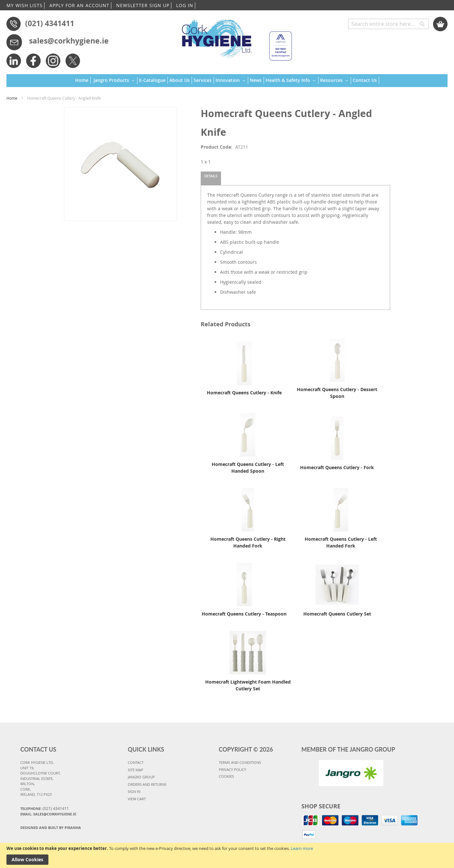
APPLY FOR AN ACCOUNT (79, 5)
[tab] (211, 178)
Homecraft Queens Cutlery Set (337, 614)
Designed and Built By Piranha (51, 828)
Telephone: (45, 808)
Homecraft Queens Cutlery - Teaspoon (244, 614)
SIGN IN (134, 791)
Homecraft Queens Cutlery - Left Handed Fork (341, 542)
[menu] (227, 81)
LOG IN (185, 5)
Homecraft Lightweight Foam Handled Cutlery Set (248, 685)
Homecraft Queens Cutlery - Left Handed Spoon (248, 468)
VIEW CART (137, 799)
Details (211, 176)
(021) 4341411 (50, 23)
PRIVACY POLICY (232, 769)
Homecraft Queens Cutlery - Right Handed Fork (248, 542)
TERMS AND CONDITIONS (240, 762)
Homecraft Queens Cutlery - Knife (244, 393)
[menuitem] (83, 80)
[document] (227, 855)
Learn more (302, 848)
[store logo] (234, 37)
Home (12, 98)
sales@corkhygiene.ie (69, 41)
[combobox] (388, 24)
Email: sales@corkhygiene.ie (48, 814)
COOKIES (226, 776)
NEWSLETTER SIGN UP (143, 5)
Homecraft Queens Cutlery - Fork (337, 467)
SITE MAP (136, 770)
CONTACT (136, 762)
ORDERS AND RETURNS (147, 784)
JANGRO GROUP (141, 777)
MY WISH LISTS (25, 5)
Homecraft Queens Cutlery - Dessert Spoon (337, 393)
